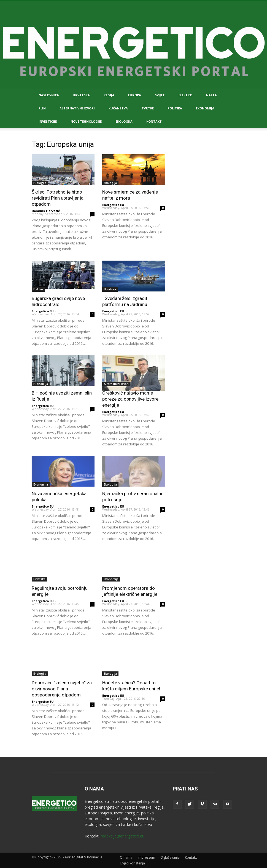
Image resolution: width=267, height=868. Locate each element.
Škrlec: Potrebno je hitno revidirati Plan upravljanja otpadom (58, 198)
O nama (126, 857)
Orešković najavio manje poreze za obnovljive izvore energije (130, 399)
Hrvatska (81, 95)
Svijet (160, 95)
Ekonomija (205, 108)
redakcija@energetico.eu (122, 836)
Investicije (48, 121)
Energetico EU (113, 205)
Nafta (211, 95)
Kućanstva (118, 108)
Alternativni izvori (77, 108)
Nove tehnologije (86, 121)
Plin (42, 108)
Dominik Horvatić (46, 211)
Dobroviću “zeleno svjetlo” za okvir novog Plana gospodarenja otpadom (62, 689)
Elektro (185, 95)
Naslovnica (49, 95)
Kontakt (154, 121)
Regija (109, 95)
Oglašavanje (170, 857)
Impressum (146, 857)
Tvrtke (148, 108)
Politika (175, 108)
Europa (135, 95)
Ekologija (124, 121)
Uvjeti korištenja (132, 863)
